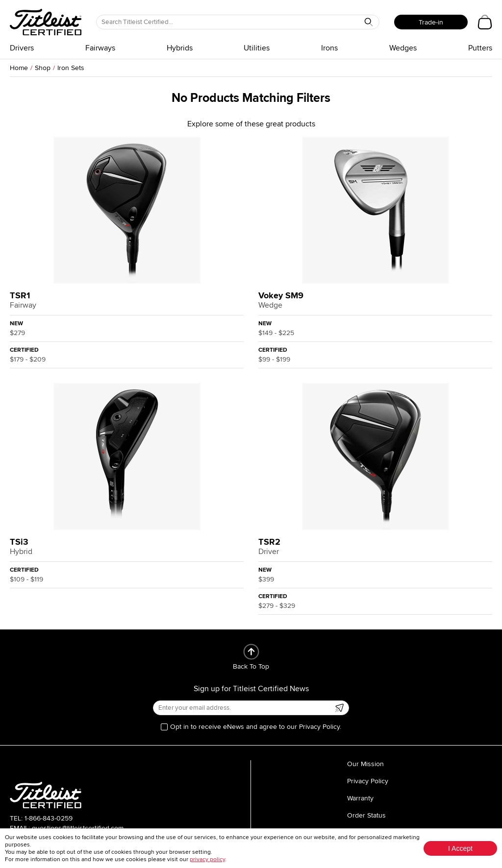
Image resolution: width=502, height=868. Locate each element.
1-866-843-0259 (49, 818)
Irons (329, 48)
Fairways (100, 48)
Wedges (403, 48)
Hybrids (180, 48)
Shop (43, 68)
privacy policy (207, 859)
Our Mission (365, 764)
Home (19, 68)
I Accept (460, 848)
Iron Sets (71, 68)
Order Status (366, 815)
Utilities (257, 48)
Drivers (22, 48)
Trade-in (431, 22)
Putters (480, 48)
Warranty (360, 798)
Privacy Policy (368, 781)
